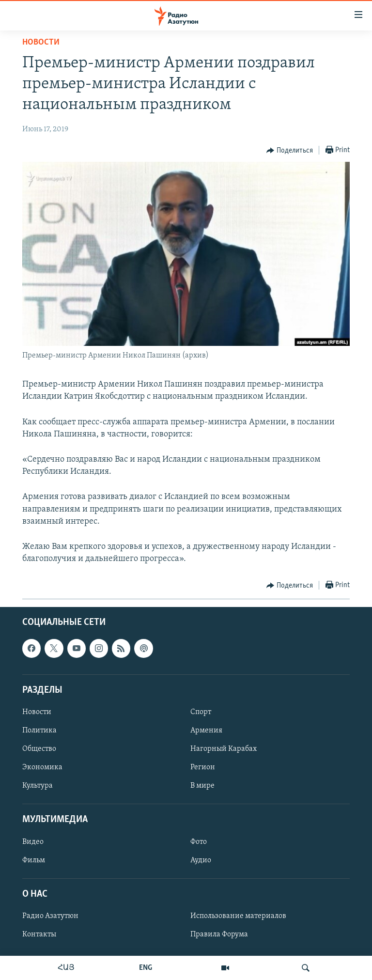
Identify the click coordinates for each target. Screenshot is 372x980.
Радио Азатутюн (50, 916)
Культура (38, 786)
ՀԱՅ (66, 968)
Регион (203, 768)
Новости (41, 42)
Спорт (201, 712)
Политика (39, 731)
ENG (146, 968)
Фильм (34, 860)
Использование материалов (238, 916)
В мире (202, 786)
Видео (33, 842)
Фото (199, 842)
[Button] (290, 151)
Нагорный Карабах (224, 749)
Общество (39, 749)
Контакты (39, 934)
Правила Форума (219, 934)
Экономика (42, 768)
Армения (206, 731)
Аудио (201, 860)
